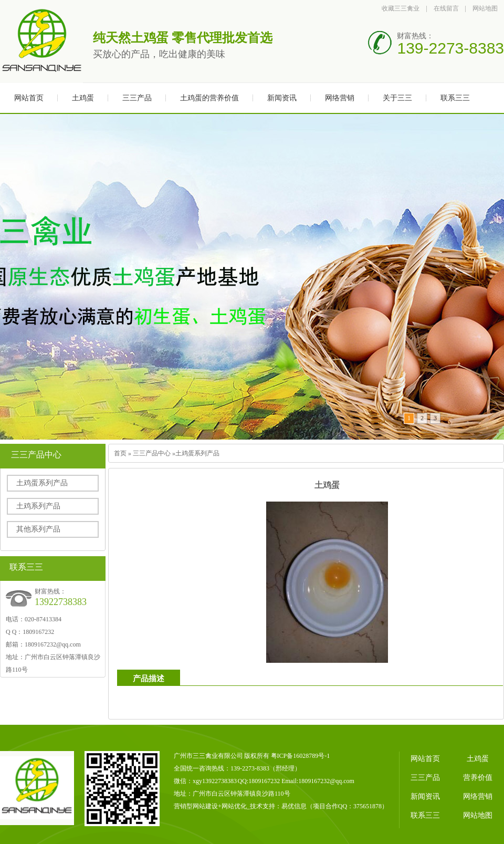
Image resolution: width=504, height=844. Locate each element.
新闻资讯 (282, 98)
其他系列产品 (38, 529)
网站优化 (234, 806)
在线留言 (446, 8)
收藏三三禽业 (401, 8)
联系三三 (455, 98)
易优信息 (294, 806)
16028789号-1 (311, 756)
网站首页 (29, 98)
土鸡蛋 (83, 98)
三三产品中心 (152, 453)
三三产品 (137, 98)
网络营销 (340, 98)
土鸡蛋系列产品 (42, 483)
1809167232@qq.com (53, 644)
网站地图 (485, 8)
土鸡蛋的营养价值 (209, 98)
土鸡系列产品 (38, 506)
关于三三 (397, 98)
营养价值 (478, 778)
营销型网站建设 (196, 806)
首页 (120, 453)
